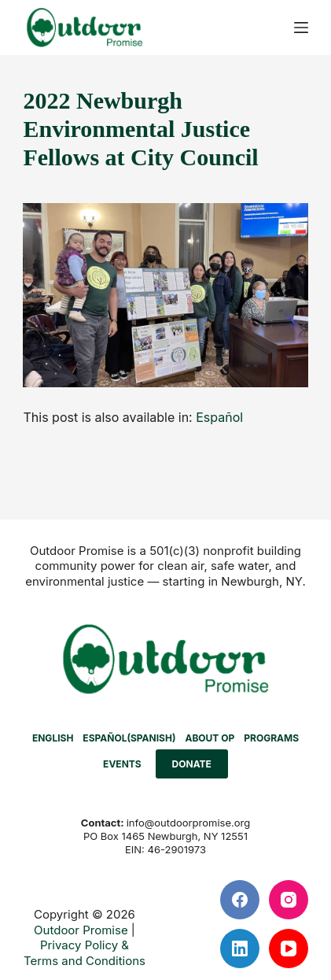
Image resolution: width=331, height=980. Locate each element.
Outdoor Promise (81, 930)
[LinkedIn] (240, 949)
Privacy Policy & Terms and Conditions (85, 953)
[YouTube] (289, 949)
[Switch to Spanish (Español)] (129, 738)
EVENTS (122, 764)
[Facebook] (240, 900)
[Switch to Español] (219, 417)
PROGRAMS (271, 738)
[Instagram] (289, 900)
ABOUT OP (210, 738)
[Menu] (301, 28)
